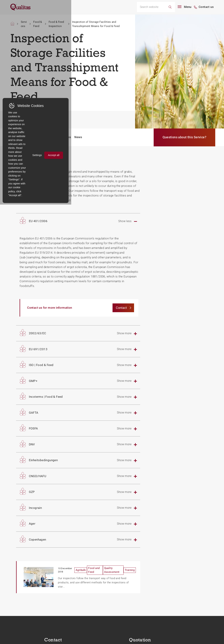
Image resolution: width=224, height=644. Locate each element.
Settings (185, 628)
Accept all (204, 628)
